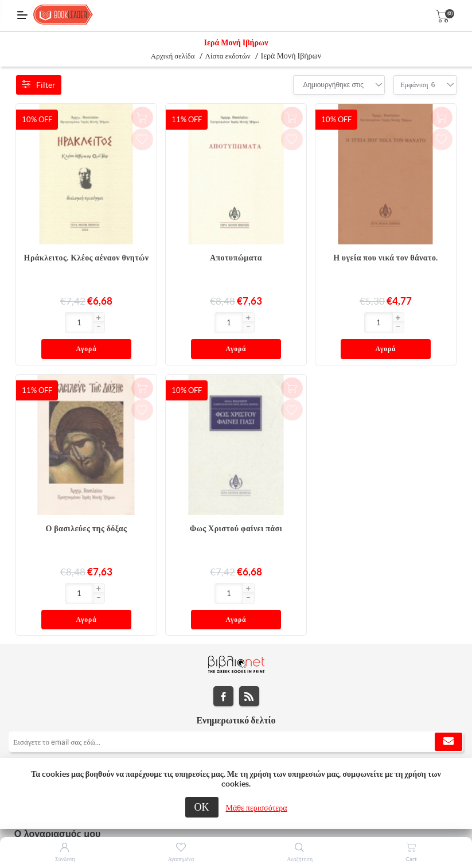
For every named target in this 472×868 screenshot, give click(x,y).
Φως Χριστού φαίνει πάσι (236, 504)
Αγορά (108, 323)
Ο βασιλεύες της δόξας (87, 504)
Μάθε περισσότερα (257, 808)
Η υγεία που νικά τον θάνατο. (386, 258)
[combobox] (333, 85)
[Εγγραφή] (236, 694)
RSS (249, 649)
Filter (39, 85)
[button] (56, 318)
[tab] (236, 724)
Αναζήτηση (300, 859)
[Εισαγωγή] (37, 323)
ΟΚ (202, 807)
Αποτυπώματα (236, 258)
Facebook (223, 649)
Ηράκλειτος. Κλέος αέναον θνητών (87, 258)
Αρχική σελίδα (173, 56)
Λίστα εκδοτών (228, 56)
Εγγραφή (448, 694)
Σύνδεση (65, 859)
